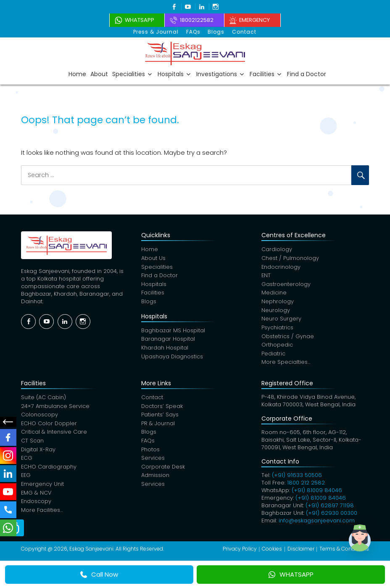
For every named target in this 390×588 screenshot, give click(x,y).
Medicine (274, 294)
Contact (243, 32)
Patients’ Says (160, 417)
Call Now (99, 574)
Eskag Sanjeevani (91, 551)
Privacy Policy (240, 551)
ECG (27, 462)
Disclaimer (301, 551)
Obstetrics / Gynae (288, 338)
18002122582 (196, 20)
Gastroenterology (286, 285)
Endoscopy (36, 506)
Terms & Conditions (344, 551)
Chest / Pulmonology (290, 258)
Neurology (276, 311)
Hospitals (171, 74)
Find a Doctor (307, 74)
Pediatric (273, 356)
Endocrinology (281, 267)
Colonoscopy (40, 417)
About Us (153, 258)
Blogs (216, 32)
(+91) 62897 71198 (330, 507)
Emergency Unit (43, 488)
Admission (155, 479)
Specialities (129, 74)
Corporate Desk (163, 470)
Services (153, 462)
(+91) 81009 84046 (317, 492)
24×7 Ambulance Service (55, 409)
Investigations (217, 74)
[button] (364, 543)
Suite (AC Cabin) (43, 400)
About (99, 74)
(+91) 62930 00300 (332, 515)
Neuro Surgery (281, 320)
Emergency (258, 20)
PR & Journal (158, 426)
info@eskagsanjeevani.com (317, 523)
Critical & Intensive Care (54, 435)
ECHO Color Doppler (49, 426)
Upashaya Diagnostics (172, 358)
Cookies (272, 551)
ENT (266, 276)
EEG (26, 479)
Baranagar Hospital (168, 340)
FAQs (194, 32)
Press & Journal (157, 32)
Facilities (262, 74)
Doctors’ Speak (162, 409)
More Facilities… (42, 515)
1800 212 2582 (306, 485)
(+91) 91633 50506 (297, 477)
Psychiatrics (277, 329)
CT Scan (32, 444)
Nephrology (278, 303)
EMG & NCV (37, 497)
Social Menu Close (8, 422)
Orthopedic (277, 347)
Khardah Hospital (165, 349)
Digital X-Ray (39, 453)
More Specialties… (286, 364)
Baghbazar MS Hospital (173, 332)
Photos (150, 453)
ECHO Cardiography (49, 470)
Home (77, 74)
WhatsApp (135, 20)
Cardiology (277, 250)
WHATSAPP (291, 574)
